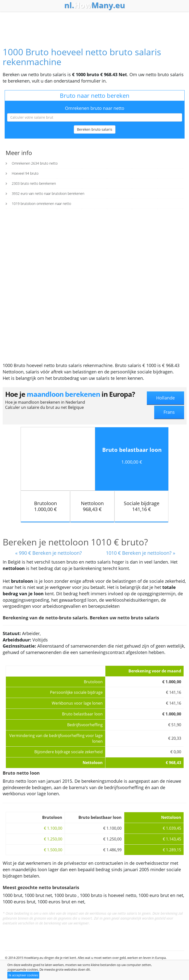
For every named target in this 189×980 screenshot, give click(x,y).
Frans (169, 412)
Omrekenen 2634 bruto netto (35, 163)
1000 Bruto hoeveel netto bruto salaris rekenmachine (82, 57)
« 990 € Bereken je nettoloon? (49, 553)
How (95, 5)
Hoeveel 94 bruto (25, 173)
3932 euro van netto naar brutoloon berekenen (48, 193)
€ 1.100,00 (53, 828)
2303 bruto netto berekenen (34, 183)
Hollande (165, 398)
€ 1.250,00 (53, 839)
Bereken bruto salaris (95, 129)
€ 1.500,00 (53, 850)
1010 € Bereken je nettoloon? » (141, 553)
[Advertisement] (95, 25)
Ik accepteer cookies (23, 975)
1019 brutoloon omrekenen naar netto (41, 204)
